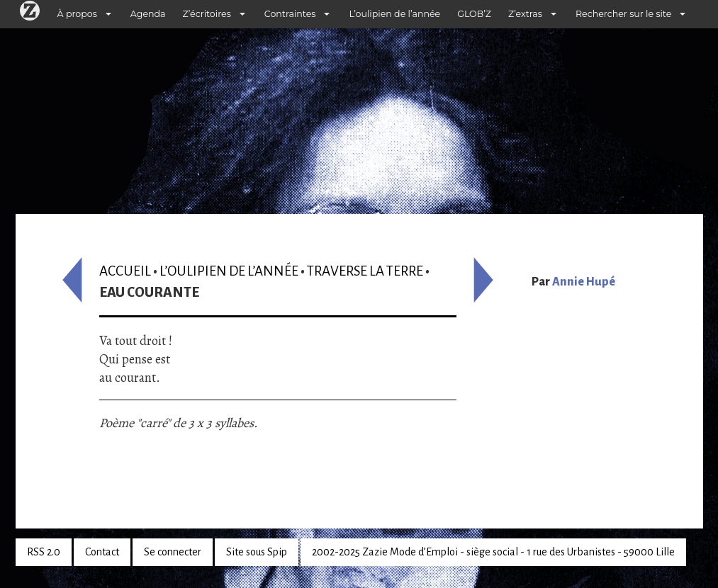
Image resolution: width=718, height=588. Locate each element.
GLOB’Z (474, 14)
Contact (102, 552)
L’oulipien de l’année (394, 14)
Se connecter (173, 552)
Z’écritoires (207, 14)
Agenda (148, 14)
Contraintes (290, 14)
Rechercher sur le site (623, 14)
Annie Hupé (584, 282)
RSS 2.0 (44, 552)
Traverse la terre (365, 271)
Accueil (125, 271)
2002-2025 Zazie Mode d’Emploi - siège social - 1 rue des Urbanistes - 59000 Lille (493, 552)
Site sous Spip (257, 552)
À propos (77, 14)
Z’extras (525, 14)
